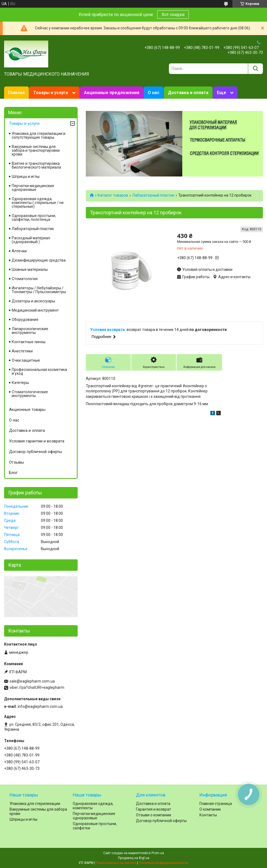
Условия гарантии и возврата (37, 441)
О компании (210, 809)
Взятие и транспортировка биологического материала (36, 165)
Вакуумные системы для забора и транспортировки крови (36, 150)
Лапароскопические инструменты (30, 331)
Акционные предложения (112, 93)
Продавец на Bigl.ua (134, 858)
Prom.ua (158, 853)
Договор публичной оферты (36, 452)
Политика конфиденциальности (163, 863)
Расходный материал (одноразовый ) (31, 240)
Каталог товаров (113, 195)
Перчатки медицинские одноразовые (33, 188)
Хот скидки (173, 15)
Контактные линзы (29, 342)
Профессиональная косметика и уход (39, 371)
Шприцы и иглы (26, 176)
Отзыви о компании (154, 815)
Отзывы (16, 462)
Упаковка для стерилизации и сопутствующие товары (39, 135)
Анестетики (22, 351)
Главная (16, 93)
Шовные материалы (30, 269)
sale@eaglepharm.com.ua (32, 681)
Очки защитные (26, 360)
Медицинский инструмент (35, 310)
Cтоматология (25, 279)
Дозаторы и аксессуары (33, 301)
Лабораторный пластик (153, 195)
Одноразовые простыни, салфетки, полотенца (34, 218)
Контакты (208, 815)
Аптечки (19, 251)
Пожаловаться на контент (116, 863)
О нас (154, 93)
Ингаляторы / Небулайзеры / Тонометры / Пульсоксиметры (39, 290)
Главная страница (216, 804)
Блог (13, 473)
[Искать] (255, 69)
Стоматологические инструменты (30, 394)
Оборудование (25, 320)
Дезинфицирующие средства (39, 260)
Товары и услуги (51, 93)
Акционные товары (27, 410)
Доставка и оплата (188, 93)
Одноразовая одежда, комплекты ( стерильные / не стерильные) (38, 203)
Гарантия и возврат (154, 809)
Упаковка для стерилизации (35, 804)
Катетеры (20, 383)
